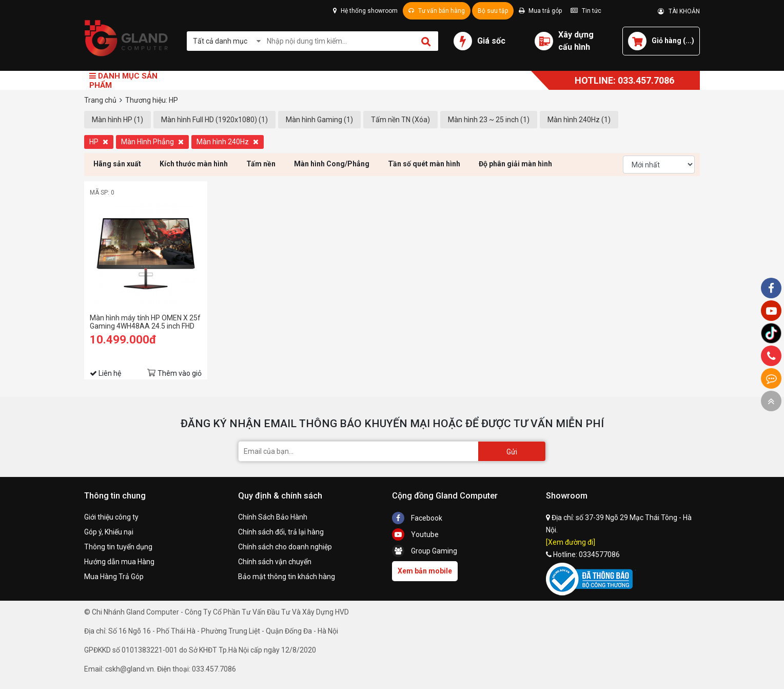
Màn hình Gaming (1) (319, 120)
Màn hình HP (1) (117, 120)
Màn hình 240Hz (228, 142)
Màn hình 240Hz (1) (579, 120)
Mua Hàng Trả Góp (114, 577)
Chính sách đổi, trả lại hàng (281, 532)
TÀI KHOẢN (679, 11)
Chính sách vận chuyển (275, 562)
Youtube (415, 534)
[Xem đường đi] (571, 542)
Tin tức (586, 11)
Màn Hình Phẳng (152, 142)
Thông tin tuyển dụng (118, 547)
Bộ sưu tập (493, 11)
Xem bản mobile (425, 571)
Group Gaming (425, 551)
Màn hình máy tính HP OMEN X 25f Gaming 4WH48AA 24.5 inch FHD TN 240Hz (145, 322)
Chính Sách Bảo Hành (273, 517)
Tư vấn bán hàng (437, 11)
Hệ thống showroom (365, 11)
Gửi (512, 452)
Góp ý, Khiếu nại (109, 532)
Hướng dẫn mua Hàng (119, 562)
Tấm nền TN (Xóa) (400, 120)
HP (99, 142)
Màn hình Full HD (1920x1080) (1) (214, 120)
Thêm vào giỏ (180, 373)
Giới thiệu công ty (111, 517)
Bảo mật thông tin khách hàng (287, 577)
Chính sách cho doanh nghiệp (285, 547)
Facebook (417, 518)
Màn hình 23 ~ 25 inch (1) (489, 120)
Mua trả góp (540, 11)
